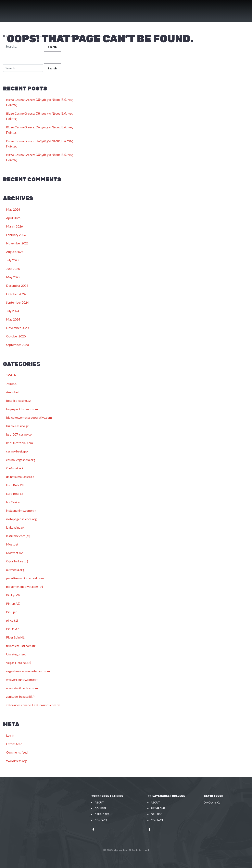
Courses (100, 808)
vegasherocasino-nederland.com (28, 671)
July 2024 (13, 311)
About (99, 803)
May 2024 (13, 319)
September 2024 (17, 302)
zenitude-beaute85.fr (20, 696)
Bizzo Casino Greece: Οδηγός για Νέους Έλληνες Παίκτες (39, 102)
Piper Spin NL (15, 637)
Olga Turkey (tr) (17, 561)
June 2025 (13, 269)
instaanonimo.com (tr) (21, 510)
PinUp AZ (13, 629)
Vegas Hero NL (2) (19, 663)
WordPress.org (16, 761)
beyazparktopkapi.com (22, 409)
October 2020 (16, 336)
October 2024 (16, 294)
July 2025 (13, 260)
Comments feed (17, 752)
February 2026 (16, 235)
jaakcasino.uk (15, 527)
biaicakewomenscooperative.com (29, 417)
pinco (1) (12, 620)
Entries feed (14, 744)
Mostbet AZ (15, 553)
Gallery (156, 814)
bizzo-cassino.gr (17, 426)
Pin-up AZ (13, 603)
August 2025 (15, 252)
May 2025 (13, 277)
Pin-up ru (12, 612)
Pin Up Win (14, 595)
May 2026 (13, 209)
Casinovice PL (16, 468)
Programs (158, 808)
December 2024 (17, 285)
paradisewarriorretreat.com (25, 578)
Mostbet (12, 544)
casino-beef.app (17, 451)
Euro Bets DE (15, 485)
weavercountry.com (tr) (22, 680)
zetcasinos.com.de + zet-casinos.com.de (33, 705)
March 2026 (14, 226)
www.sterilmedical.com (22, 688)
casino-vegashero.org (21, 460)
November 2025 (17, 243)
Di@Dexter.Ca (212, 803)
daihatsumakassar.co (20, 477)
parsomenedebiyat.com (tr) (25, 586)
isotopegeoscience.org (21, 519)
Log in (10, 735)
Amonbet (13, 392)
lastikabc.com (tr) (18, 536)
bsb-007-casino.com (20, 434)
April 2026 (13, 218)
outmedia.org (15, 570)
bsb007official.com (19, 443)
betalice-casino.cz (18, 400)
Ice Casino (13, 502)
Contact (101, 820)
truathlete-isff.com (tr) (21, 646)
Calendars (102, 814)
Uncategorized (16, 654)
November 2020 (17, 328)
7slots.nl (12, 384)
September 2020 (17, 345)
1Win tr (11, 375)
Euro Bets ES (15, 493)
